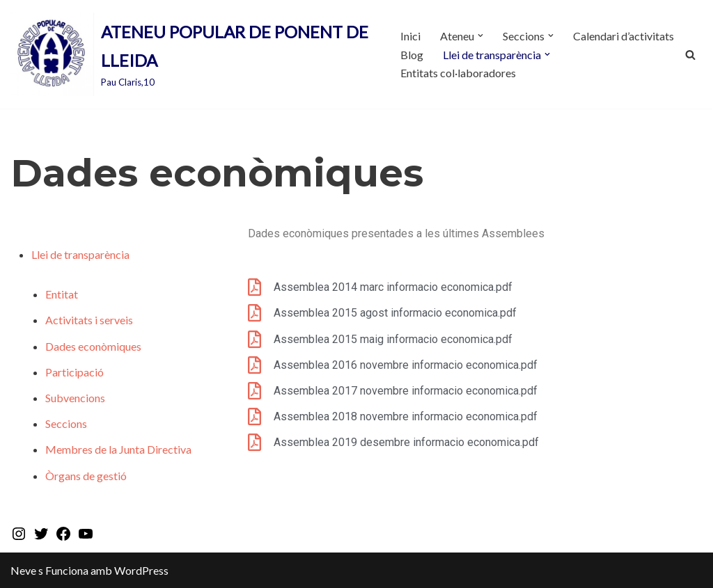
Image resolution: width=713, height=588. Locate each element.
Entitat (62, 294)
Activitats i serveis (89, 320)
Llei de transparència (80, 254)
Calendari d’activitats (624, 36)
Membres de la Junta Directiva (118, 449)
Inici (410, 36)
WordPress (141, 570)
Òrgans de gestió (86, 476)
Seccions (66, 423)
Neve (23, 570)
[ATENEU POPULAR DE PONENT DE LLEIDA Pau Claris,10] (194, 54)
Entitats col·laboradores (458, 73)
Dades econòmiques (93, 346)
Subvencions (75, 398)
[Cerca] (690, 55)
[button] (480, 35)
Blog (412, 55)
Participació (75, 372)
